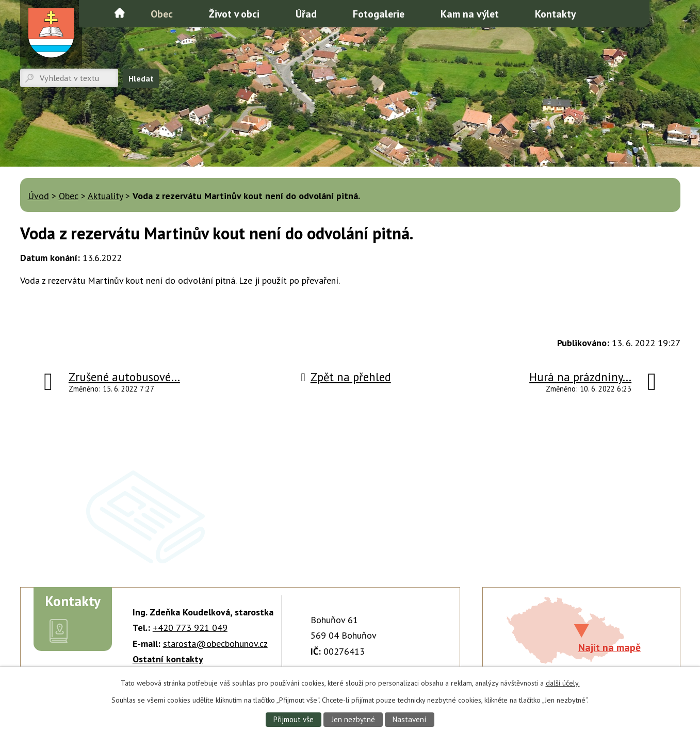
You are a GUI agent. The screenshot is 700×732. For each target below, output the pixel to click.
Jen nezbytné (353, 719)
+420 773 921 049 (190, 628)
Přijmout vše (292, 719)
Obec (162, 14)
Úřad (306, 14)
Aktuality (105, 196)
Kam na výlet (470, 14)
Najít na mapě (609, 647)
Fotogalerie (379, 14)
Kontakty (555, 14)
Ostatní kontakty (168, 659)
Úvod (120, 13)
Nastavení (411, 719)
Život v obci (234, 14)
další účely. (563, 682)
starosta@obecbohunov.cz (215, 644)
